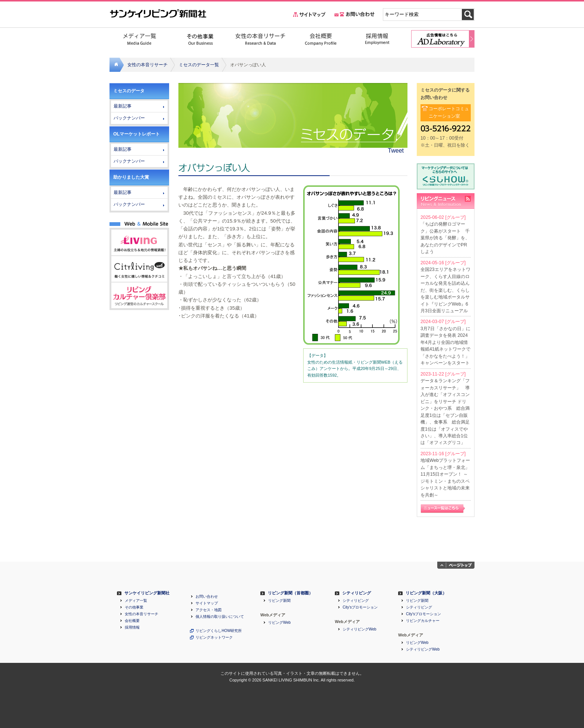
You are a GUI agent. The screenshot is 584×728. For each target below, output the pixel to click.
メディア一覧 (136, 601)
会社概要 (132, 621)
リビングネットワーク (214, 638)
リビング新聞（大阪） (426, 593)
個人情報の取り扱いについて (220, 617)
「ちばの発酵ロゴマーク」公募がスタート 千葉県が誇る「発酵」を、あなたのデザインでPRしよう (445, 238)
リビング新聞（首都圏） (290, 593)
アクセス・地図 (209, 610)
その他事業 (134, 607)
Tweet (396, 151)
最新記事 (123, 106)
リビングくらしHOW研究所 (219, 631)
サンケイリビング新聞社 (147, 593)
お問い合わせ (207, 597)
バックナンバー (129, 118)
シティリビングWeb (359, 629)
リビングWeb (279, 623)
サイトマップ (207, 603)
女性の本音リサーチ (147, 65)
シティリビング (357, 593)
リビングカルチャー (423, 621)
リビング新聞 (279, 601)
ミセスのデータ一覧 (199, 65)
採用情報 (132, 628)
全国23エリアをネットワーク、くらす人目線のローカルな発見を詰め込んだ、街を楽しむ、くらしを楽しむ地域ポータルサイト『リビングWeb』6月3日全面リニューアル (445, 290)
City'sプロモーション (360, 607)
